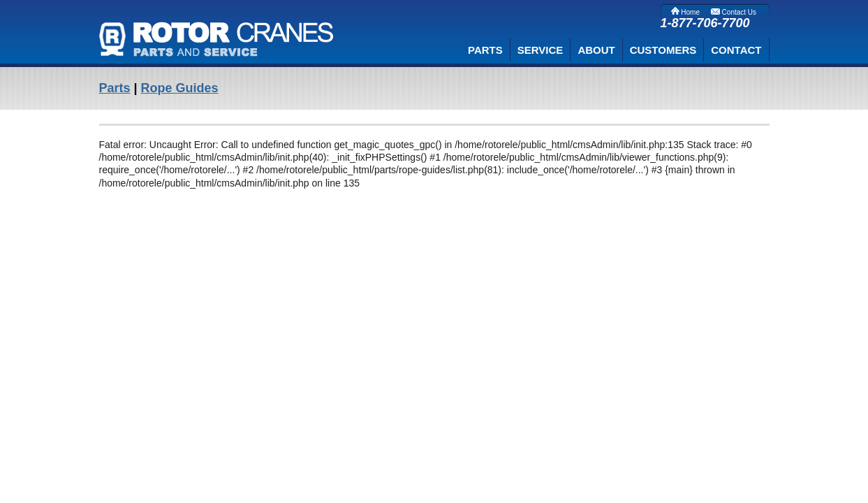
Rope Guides (180, 88)
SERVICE (540, 50)
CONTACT (736, 50)
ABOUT (596, 50)
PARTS (485, 50)
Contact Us (734, 12)
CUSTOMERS (663, 50)
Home (685, 12)
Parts (115, 88)
